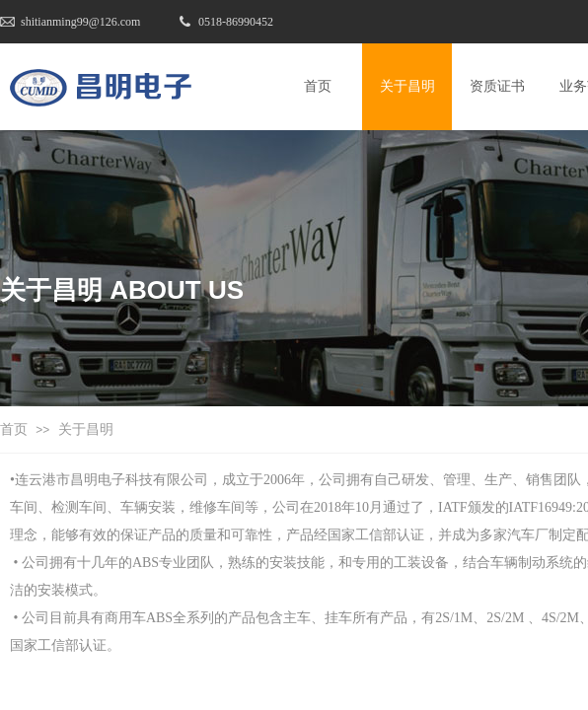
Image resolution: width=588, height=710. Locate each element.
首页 (14, 429)
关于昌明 (86, 429)
